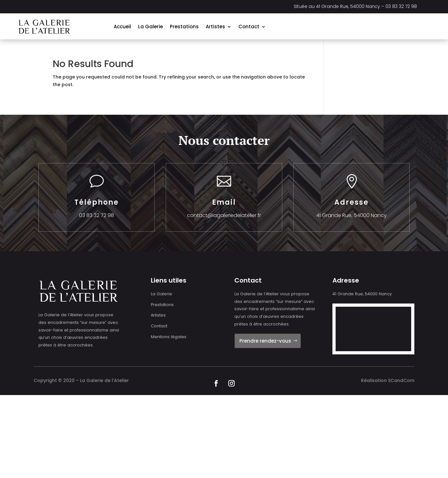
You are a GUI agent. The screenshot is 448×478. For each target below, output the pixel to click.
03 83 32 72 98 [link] (401, 6)
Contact (249, 27)
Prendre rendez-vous (265, 341)
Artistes (215, 27)
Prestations (184, 27)
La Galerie (150, 27)
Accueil (122, 27)
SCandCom (401, 380)
